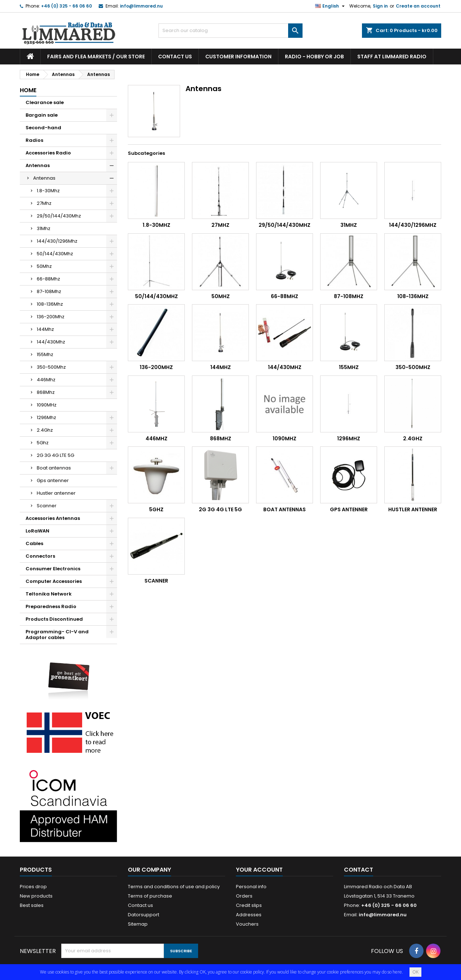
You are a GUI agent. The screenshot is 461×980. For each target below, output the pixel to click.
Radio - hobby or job (314, 57)
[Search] (230, 31)
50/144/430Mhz (55, 254)
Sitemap (138, 924)
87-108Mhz (49, 291)
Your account (259, 870)
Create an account (418, 6)
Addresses (249, 915)
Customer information (238, 57)
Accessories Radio (48, 153)
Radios (34, 140)
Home (28, 90)
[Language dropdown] (331, 6)
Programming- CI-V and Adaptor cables (57, 635)
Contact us (175, 57)
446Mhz (46, 380)
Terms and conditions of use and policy (174, 887)
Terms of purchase (150, 896)
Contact (359, 870)
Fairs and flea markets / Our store (96, 57)
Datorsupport (144, 915)
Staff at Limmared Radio (392, 57)
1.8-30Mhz (48, 191)
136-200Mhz (51, 317)
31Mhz (44, 228)
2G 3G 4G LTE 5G (55, 455)
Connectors (40, 556)
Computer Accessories (54, 581)
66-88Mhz (48, 279)
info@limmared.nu (141, 6)
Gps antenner (53, 480)
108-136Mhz (50, 304)
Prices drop (33, 887)
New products (36, 896)
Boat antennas (54, 468)
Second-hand (43, 128)
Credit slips (249, 905)
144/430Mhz (51, 342)
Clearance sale (45, 102)
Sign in (380, 6)
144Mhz (45, 329)
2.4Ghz (45, 430)
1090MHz (47, 405)
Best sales (32, 905)
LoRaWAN (37, 531)
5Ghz (43, 443)
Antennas (38, 165)
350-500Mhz (51, 367)
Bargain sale (42, 115)
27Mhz (44, 203)
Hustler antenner (56, 493)
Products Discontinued (54, 619)
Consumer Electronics (53, 569)
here (397, 972)
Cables (34, 543)
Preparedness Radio (51, 606)
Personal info (251, 887)
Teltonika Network (49, 594)
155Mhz (45, 354)
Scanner (47, 506)
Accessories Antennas (53, 518)
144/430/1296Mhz (57, 241)
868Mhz (46, 392)
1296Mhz (46, 417)
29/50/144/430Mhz (59, 216)
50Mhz (44, 266)
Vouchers (247, 924)
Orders (244, 896)
